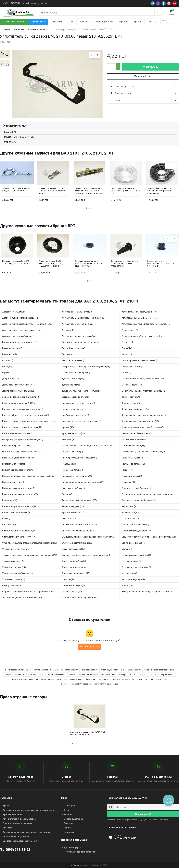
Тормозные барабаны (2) (74, 561)
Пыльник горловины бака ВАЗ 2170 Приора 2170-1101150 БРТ (16, 262)
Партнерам (56, 22)
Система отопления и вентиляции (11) (80, 530)
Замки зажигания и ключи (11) (76, 396)
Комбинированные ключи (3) (76, 415)
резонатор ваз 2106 (89, 669)
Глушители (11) (9, 372)
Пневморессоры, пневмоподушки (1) (79, 457)
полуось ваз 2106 (159, 679)
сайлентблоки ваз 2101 (15, 674)
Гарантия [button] (143, 100)
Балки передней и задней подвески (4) (81, 342)
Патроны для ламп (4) (72, 451)
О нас (71, 22)
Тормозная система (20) (14, 561)
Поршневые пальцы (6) (73, 469)
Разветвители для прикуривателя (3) (20, 494)
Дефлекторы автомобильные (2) (18, 390)
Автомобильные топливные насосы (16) (21, 330)
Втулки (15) (8, 360)
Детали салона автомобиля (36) (18, 384)
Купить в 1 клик (143, 76)
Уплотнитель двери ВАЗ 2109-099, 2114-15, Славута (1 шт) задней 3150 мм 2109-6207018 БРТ (52, 263)
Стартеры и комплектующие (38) (78, 542)
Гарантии (124, 22)
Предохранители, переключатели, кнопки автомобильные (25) (31, 476)
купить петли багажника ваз (106, 683)
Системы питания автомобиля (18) (19, 536)
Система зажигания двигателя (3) (18, 530)
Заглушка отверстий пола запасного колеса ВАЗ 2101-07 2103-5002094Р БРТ (88, 263)
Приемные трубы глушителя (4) (77, 476)
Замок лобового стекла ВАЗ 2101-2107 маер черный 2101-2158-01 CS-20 (160, 190)
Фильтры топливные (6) (73, 585)
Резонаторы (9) (10, 500)
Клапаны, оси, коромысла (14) (76, 409)
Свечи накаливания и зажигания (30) (80, 524)
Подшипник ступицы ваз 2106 (146, 674)
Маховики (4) (68, 439)
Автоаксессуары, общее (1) (15, 311)
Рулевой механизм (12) (73, 512)
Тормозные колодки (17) (14, 567)
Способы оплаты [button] (143, 93)
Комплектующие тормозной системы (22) (22, 427)
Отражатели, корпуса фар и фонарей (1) (21, 451)
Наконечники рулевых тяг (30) (17, 445)
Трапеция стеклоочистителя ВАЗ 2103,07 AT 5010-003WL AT (17, 189)
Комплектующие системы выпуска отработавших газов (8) (30, 421)
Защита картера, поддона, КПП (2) (18, 403)
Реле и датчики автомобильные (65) (79, 500)
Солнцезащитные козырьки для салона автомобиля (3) (88, 536)
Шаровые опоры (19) (72, 591)
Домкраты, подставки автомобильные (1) (82, 390)
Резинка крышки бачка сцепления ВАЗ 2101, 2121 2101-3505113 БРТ (161, 263)
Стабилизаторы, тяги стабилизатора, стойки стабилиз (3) (30, 542)
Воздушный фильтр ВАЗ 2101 (18, 669)
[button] (86, 208)
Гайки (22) (7, 366)
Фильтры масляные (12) (14, 585)
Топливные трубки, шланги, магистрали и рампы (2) (87, 555)
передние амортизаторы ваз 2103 (159, 669)
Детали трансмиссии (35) (74, 384)
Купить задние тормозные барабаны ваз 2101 (121, 669)
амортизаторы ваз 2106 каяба (116, 679)
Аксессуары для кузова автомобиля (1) (81, 336)
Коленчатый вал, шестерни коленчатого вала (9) (26, 415)
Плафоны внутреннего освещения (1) (20, 457)
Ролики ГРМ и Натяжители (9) (16, 512)
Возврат (84, 22)
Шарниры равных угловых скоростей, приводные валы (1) (30, 591)
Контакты (152, 22)
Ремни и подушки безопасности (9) (19, 506)
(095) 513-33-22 (13, 3)
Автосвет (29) (69, 330)
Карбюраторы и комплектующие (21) (80, 403)
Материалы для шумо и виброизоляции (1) (23, 439)
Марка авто (38, 22)
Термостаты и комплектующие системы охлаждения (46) (30, 555)
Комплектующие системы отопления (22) (82, 421)
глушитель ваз (168, 674)
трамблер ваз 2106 (70, 669)
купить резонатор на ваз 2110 (26, 679)
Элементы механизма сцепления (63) (80, 597)
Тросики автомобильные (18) (76, 573)
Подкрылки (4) (69, 463)
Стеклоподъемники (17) (73, 549)
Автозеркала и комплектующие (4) (79, 311)
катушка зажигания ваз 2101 (46, 669)
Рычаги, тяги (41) (70, 518)
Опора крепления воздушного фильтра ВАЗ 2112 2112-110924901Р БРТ (125, 263)
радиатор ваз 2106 (141, 679)
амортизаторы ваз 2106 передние (76, 683)
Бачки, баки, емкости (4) (73, 348)
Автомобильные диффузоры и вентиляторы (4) (85, 317)
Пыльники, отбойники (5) (74, 488)
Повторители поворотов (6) (15, 463)
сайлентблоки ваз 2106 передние (83, 674)
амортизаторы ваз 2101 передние (116, 674)
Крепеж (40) (68, 427)
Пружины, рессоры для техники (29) (19, 488)
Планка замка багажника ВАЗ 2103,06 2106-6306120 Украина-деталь (52, 190)
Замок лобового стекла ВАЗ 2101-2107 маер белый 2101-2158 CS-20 (125, 190)
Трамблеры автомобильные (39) (18, 573)
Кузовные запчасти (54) (73, 433)
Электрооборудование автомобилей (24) (22, 597)
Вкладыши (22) (69, 354)
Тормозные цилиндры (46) (75, 567)
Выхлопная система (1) (73, 360)
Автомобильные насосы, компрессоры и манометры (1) (29, 324)
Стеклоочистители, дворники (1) (18, 549)
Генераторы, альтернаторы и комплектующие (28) (86, 366)
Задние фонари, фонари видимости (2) (21, 396)
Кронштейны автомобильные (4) (18, 433)
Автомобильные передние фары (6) (79, 324)
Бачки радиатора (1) (12, 348)
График (138, 22)
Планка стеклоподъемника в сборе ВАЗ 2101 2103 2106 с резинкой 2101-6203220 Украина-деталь (89, 190)
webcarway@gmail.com (37, 3)
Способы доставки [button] (143, 86)
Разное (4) (67, 494)
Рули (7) (6, 518)
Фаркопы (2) (68, 579)
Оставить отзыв (89, 646)
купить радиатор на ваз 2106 (54, 679)
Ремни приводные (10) (73, 506)
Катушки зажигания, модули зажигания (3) (23, 409)
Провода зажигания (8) (13, 482)
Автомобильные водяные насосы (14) (20, 317)
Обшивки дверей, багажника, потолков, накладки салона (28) (91, 445)
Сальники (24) (9, 524)
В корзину (150, 67)
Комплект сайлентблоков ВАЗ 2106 (85, 679)
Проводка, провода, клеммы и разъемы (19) (83, 482)
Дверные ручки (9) (11, 378)
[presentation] (92, 55)
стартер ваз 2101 (35, 674)
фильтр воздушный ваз (56, 674)
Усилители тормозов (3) (14, 579)
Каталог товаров (14, 22)
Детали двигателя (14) (73, 378)
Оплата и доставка (104, 22)
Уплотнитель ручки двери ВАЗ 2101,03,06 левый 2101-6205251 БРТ (87, 733)
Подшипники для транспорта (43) (18, 469)
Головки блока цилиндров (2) (76, 372)
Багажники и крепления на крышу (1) (20, 342)
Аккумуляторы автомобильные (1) (19, 336)
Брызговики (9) (10, 354)
